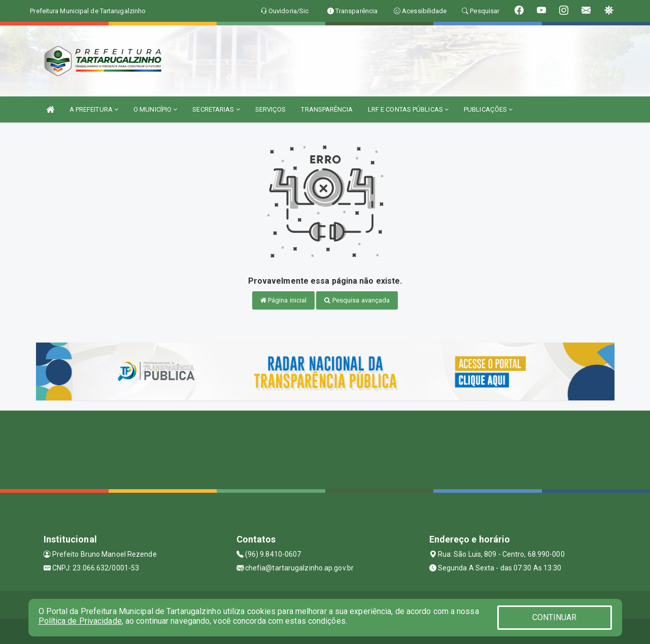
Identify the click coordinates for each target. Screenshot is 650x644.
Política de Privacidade (80, 621)
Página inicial (284, 300)
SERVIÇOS (271, 109)
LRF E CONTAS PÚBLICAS (408, 109)
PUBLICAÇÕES (488, 109)
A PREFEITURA (94, 109)
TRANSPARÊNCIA (327, 109)
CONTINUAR (555, 617)
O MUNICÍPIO (155, 109)
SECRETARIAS (216, 109)
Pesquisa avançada (357, 300)
